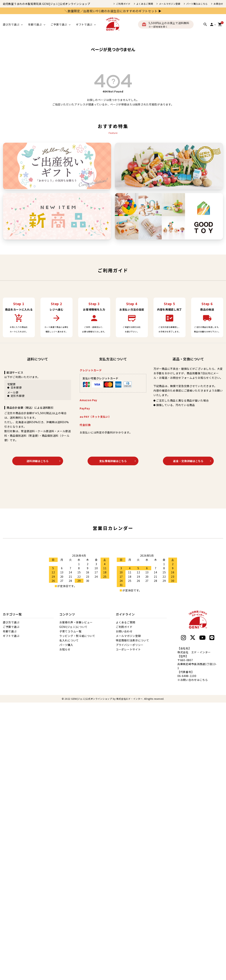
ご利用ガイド (123, 4)
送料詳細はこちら (38, 461)
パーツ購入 (66, 645)
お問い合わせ (124, 631)
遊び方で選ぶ (11, 622)
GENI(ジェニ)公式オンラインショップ (92, 699)
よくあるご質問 (145, 4)
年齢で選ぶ (10, 631)
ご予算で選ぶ (11, 627)
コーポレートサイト (128, 649)
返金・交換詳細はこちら (188, 461)
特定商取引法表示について (132, 640)
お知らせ (65, 649)
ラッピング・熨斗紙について (77, 636)
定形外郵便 (18, 396)
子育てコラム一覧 (70, 631)
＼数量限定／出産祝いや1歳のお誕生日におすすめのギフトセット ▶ (113, 11)
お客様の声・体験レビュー (76, 622)
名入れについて (69, 640)
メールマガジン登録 (170, 4)
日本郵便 (16, 387)
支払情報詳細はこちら (113, 461)
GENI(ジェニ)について (73, 627)
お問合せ (218, 4)
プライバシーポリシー (130, 645)
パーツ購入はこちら (197, 4)
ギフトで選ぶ (11, 636)
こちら (204, 680)
